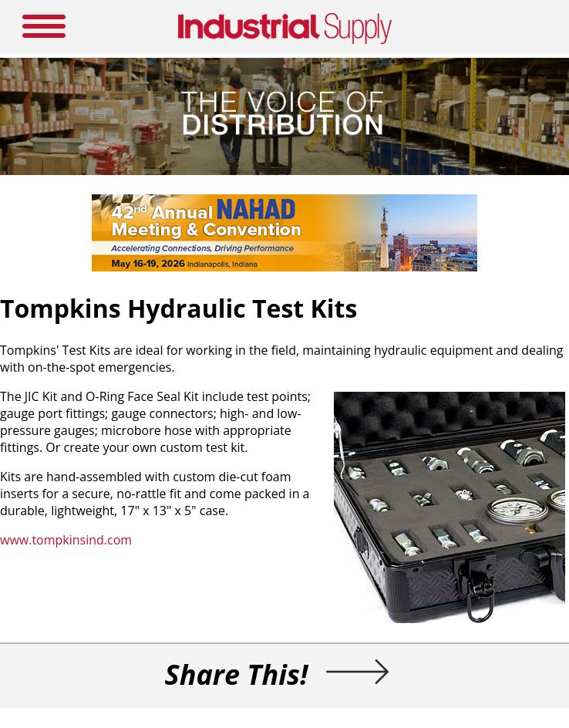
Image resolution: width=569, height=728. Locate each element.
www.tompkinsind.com (66, 540)
